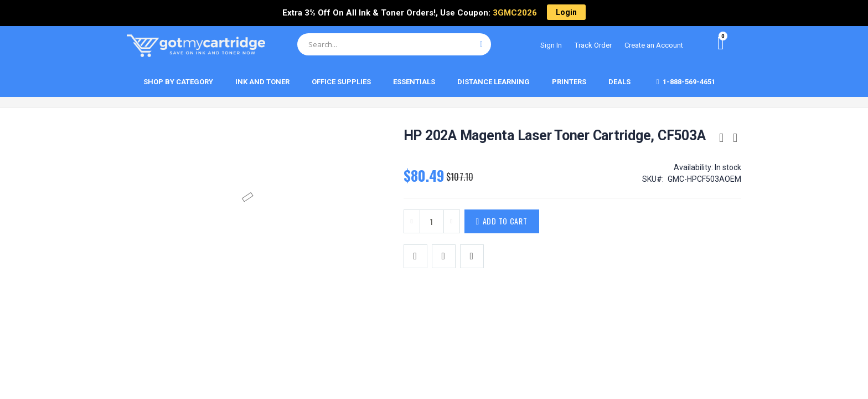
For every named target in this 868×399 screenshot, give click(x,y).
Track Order (593, 45)
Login (566, 12)
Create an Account (654, 45)
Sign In (551, 45)
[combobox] (394, 44)
